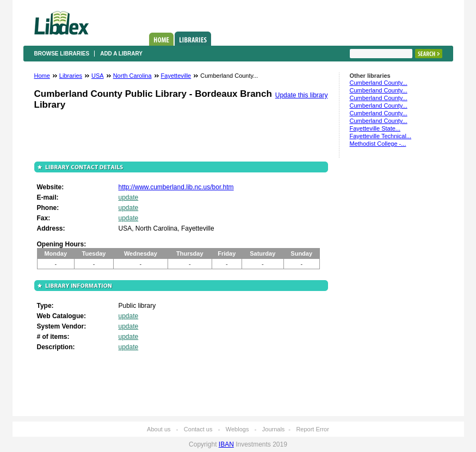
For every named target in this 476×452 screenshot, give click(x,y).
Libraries (193, 39)
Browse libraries (62, 54)
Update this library (302, 95)
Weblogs (237, 429)
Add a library (121, 54)
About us (159, 429)
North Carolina (132, 76)
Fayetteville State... (375, 128)
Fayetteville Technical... (381, 136)
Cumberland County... (379, 83)
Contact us (198, 429)
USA (98, 76)
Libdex (61, 23)
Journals (274, 429)
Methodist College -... (378, 144)
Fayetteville (176, 76)
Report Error (313, 429)
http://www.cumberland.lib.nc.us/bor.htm (176, 187)
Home (161, 39)
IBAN (226, 444)
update (129, 197)
